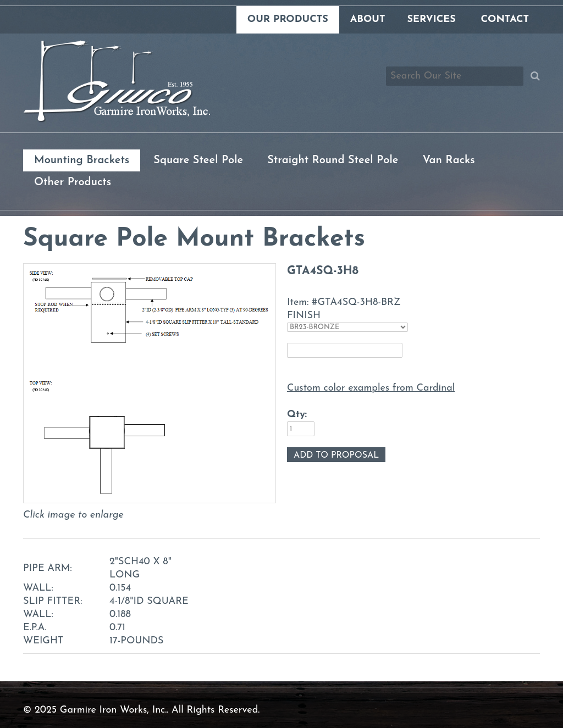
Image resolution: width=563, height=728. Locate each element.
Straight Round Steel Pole (333, 160)
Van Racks (448, 160)
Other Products (73, 182)
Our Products (288, 20)
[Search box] (455, 76)
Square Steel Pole (198, 160)
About (368, 20)
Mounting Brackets (82, 160)
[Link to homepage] (117, 120)
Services (431, 20)
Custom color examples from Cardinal (371, 388)
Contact (505, 20)
